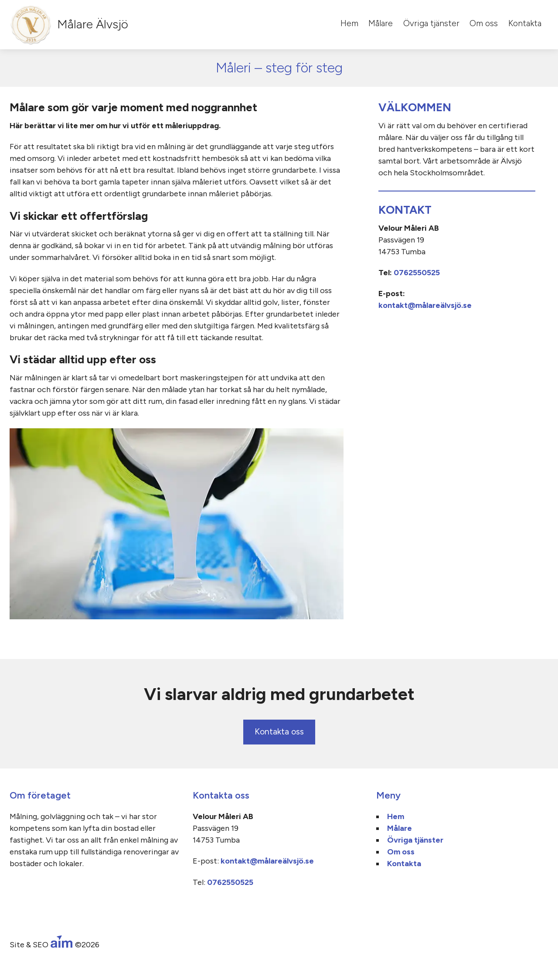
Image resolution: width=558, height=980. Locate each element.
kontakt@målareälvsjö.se (425, 305)
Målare (381, 23)
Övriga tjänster (431, 23)
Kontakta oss (279, 732)
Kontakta (525, 23)
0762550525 (417, 273)
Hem (349, 23)
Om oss (484, 23)
